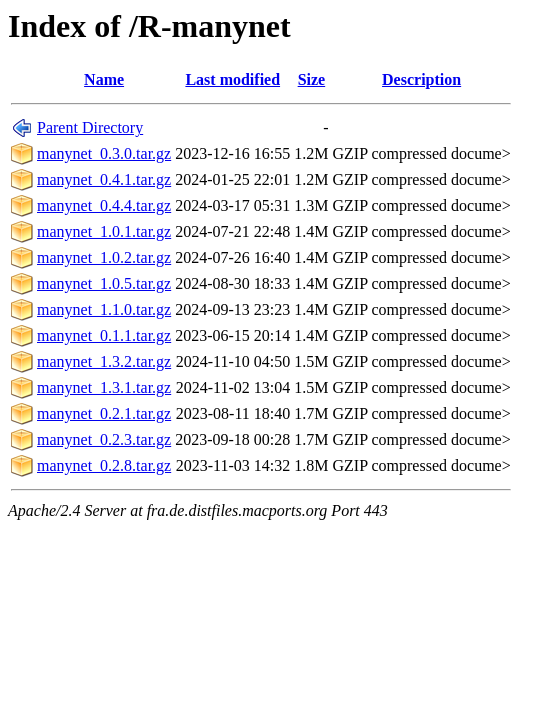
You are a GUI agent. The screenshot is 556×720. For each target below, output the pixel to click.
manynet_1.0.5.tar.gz (104, 283)
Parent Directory (90, 127)
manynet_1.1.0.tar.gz (104, 309)
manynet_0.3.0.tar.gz (104, 153)
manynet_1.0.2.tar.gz (104, 257)
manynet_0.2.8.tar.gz (104, 465)
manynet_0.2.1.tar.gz (104, 413)
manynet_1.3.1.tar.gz (104, 387)
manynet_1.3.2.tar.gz (104, 361)
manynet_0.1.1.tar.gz (104, 335)
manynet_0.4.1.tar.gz (104, 179)
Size (312, 79)
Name (104, 79)
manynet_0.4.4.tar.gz (104, 205)
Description (421, 79)
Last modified (232, 79)
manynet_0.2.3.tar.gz (104, 439)
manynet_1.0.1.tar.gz (104, 231)
